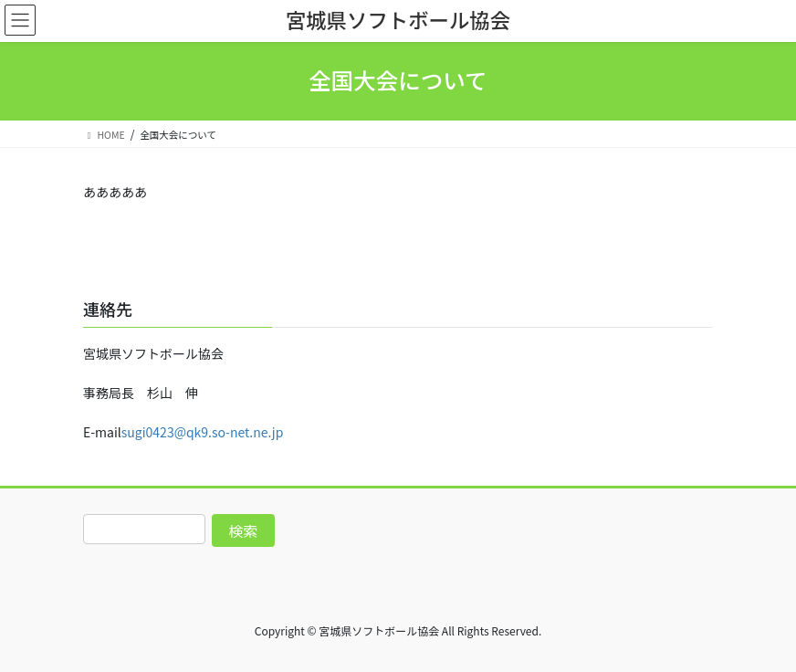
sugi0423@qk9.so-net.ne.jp (203, 432)
